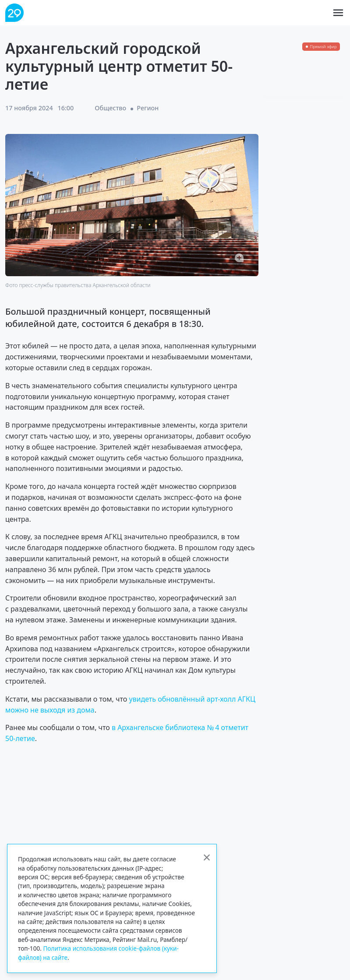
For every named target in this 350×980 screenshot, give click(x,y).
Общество (110, 108)
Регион (148, 108)
